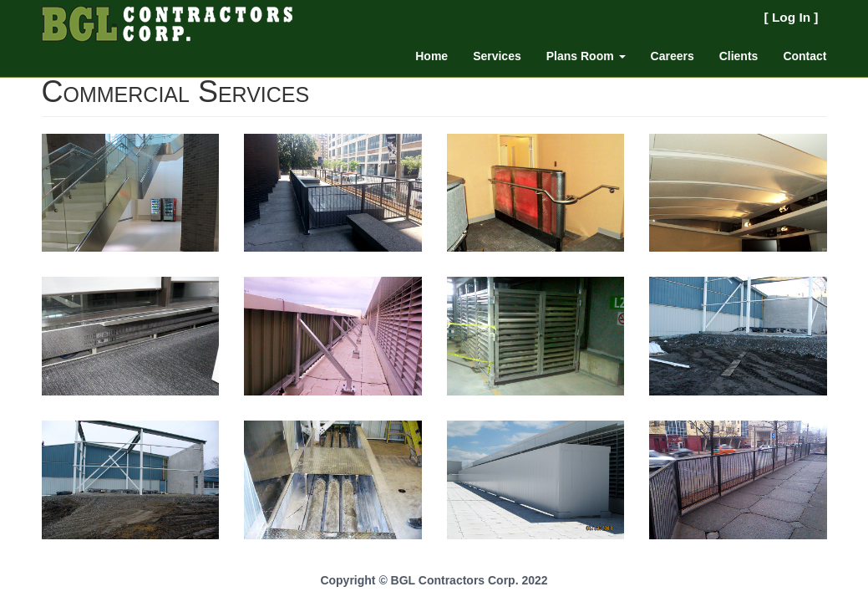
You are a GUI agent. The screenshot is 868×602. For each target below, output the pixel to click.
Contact (805, 56)
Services (497, 56)
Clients (739, 56)
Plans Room (586, 56)
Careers (673, 56)
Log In (791, 17)
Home (431, 56)
